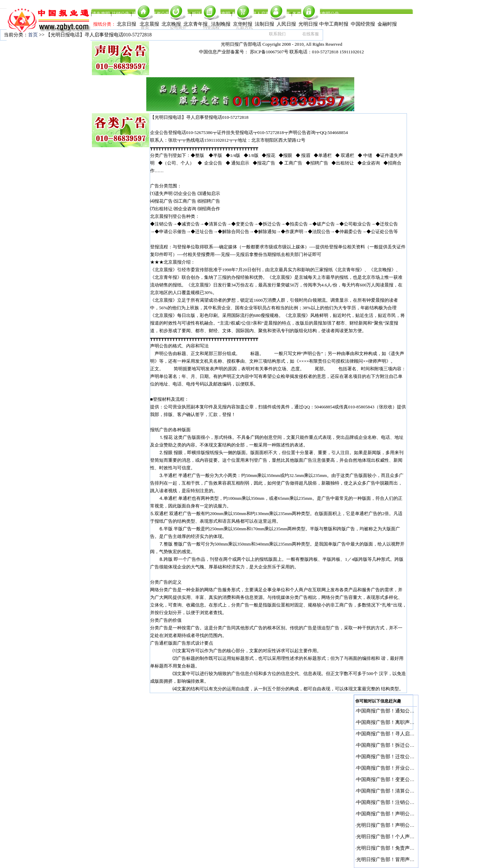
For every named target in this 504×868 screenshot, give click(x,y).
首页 (145, 27)
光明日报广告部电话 (241, 44)
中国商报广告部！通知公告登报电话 (395, 711)
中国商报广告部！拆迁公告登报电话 (395, 745)
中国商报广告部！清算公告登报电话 (395, 791)
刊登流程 (211, 27)
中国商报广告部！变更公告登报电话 (395, 780)
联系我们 (277, 34)
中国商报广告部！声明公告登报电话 (395, 814)
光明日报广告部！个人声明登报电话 (395, 837)
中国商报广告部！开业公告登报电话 (395, 768)
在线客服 (311, 34)
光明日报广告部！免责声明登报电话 (395, 848)
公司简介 (178, 27)
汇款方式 (244, 27)
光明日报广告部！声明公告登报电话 (395, 825)
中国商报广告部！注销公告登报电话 (395, 802)
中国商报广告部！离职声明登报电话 (395, 722)
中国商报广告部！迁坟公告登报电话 (395, 757)
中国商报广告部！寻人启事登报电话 (395, 734)
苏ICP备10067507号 (269, 52)
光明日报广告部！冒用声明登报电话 (395, 860)
